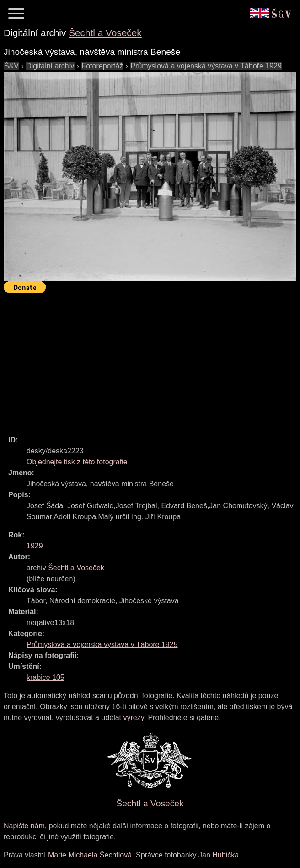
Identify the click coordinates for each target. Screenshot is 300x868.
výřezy (133, 718)
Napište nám (24, 826)
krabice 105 (46, 677)
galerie (208, 718)
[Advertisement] (152, 360)
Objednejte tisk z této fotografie (77, 462)
